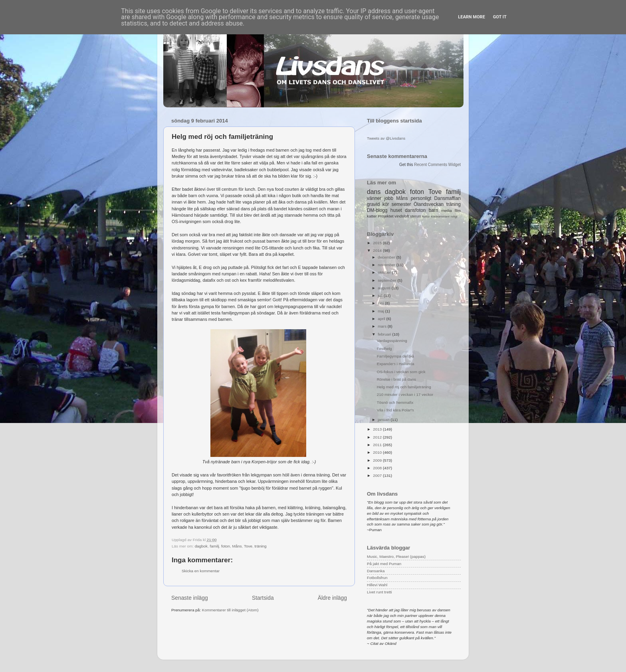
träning (260, 546)
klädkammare (440, 216)
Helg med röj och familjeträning (404, 387)
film (458, 210)
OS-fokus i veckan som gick (401, 372)
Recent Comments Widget (437, 165)
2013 (378, 429)
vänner (374, 198)
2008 (378, 468)
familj (215, 546)
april (382, 319)
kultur (426, 216)
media (447, 210)
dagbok (201, 546)
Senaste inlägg (190, 598)
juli (381, 295)
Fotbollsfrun (377, 578)
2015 (378, 243)
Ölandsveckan (429, 204)
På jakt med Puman (384, 564)
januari (384, 420)
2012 (378, 437)
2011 (378, 445)
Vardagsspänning (392, 341)
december (387, 257)
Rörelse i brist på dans (396, 379)
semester (401, 204)
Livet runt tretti (379, 592)
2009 (378, 460)
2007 (378, 475)
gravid (373, 204)
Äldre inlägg (332, 598)
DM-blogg (377, 210)
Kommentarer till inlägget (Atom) (230, 610)
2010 (378, 452)
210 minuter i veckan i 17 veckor (405, 394)
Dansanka (376, 571)
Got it (500, 17)
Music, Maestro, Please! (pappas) (396, 556)
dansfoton (415, 210)
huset (396, 210)
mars (383, 326)
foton (226, 546)
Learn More (471, 17)
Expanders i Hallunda (396, 364)
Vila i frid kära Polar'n (395, 410)
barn (434, 210)
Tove (248, 546)
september (387, 280)
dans (374, 192)
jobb (389, 198)
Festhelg (384, 349)
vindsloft (402, 216)
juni (381, 303)
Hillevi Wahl (377, 585)
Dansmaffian (448, 198)
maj (381, 311)
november (387, 265)
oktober (385, 272)
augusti (385, 288)
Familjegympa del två (395, 356)
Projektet (385, 216)
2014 (378, 250)
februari (385, 334)
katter (372, 216)
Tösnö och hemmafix (395, 402)
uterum (416, 216)
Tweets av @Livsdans (386, 138)
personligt (421, 198)
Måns (237, 546)
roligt (454, 216)
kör (386, 204)
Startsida (263, 598)
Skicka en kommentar (201, 571)
